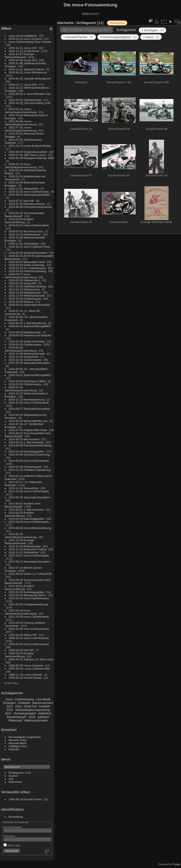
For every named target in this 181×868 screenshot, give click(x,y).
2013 (10, 710)
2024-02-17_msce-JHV (23, 85)
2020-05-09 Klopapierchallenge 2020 (31, 158)
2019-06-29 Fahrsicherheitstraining (30, 207)
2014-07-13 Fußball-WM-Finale (28, 430)
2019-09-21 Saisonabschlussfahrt (29, 195)
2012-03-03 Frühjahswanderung (28, 604)
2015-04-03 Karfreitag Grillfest (27, 381)
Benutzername (13, 827)
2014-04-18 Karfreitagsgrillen (27, 451)
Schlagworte (16, 773)
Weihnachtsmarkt (36, 720)
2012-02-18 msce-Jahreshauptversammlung (21, 612)
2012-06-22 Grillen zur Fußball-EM (30, 574)
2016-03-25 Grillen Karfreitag (27, 341)
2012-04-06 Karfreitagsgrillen (27, 592)
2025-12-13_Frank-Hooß (24, 51)
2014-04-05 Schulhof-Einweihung (29, 454)
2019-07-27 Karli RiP (22, 201)
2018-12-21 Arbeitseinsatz (25, 234)
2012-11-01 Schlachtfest (24, 552)
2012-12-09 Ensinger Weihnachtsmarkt (20, 542)
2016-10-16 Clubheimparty (25, 299)
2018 (32, 717)
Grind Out (30, 706)
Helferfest (45, 713)
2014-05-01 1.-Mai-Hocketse (26, 442)
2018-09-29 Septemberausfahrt (28, 253)
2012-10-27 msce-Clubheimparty (29, 555)
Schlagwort (86, 23)
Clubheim (24, 703)
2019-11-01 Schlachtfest (24, 188)
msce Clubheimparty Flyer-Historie (30, 42)
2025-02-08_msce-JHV (23, 60)
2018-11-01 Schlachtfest (24, 244)
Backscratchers (43, 703)
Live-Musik (43, 699)
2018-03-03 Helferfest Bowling (27, 271)
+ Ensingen (152, 30)
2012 (9, 706)
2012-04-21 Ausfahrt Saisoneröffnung (19, 587)
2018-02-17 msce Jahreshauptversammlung (21, 276)
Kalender (14, 749)
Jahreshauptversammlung (32, 710)
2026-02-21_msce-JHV (23, 48)
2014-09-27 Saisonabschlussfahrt (29, 409)
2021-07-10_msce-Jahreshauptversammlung (21, 129)
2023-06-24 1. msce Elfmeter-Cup (30, 94)
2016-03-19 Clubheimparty (25, 344)
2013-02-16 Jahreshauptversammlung (21, 535)
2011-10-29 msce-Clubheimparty (29, 616)
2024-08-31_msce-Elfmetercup (28, 72)
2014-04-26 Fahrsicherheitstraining (30, 445)
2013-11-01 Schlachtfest (24, 488)
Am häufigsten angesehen (25, 737)
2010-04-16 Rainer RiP (23, 635)
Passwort (9, 836)
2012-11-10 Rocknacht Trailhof (28, 549)
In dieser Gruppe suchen (90, 30)
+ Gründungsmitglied (118, 37)
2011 (8, 713)
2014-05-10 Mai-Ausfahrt (24, 439)
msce (9, 699)
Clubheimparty (24, 699)
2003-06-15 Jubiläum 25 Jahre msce (31, 659)
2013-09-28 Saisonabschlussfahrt (29, 497)
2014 (18, 706)
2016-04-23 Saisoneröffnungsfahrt (30, 326)
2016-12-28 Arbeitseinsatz (25, 292)
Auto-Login (12, 845)
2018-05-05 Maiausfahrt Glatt (27, 262)
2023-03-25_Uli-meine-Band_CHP (30, 103)
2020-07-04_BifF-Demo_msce (27, 155)
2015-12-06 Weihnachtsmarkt (27, 354)
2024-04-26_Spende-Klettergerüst (30, 78)
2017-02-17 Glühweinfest (24, 289)
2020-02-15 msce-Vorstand (25, 39)
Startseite (65, 23)
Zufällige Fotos (18, 746)
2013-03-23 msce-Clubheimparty (29, 522)
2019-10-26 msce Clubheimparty (29, 192)
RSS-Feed (15, 782)
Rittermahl (15, 720)
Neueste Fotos (18, 740)
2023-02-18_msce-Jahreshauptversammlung (21, 111)
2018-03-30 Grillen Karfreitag (27, 265)
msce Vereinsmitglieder (23, 36)
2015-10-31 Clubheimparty (25, 360)
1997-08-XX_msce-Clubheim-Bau (29, 668)
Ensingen (9, 703)
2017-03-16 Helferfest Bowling (27, 286)
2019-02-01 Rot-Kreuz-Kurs (26, 231)
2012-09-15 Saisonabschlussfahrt (29, 561)
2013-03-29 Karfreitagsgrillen (27, 519)
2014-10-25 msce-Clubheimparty (29, 402)
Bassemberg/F (17, 717)
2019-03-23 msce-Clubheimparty (29, 225)
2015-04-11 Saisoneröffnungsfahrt (30, 375)
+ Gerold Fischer (78, 37)
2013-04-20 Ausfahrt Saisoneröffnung (19, 514)
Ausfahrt (44, 706)
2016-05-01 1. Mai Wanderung (27, 323)
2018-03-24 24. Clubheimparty (27, 268)
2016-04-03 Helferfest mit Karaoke (30, 335)
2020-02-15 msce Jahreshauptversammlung (21, 166)
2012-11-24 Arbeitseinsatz (25, 546)
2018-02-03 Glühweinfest (24, 280)
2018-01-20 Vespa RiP (23, 283)
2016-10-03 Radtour (21, 302)
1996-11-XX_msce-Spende (25, 675)
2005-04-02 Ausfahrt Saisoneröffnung (19, 655)
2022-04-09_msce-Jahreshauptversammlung (21, 123)
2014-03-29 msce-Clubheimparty (29, 461)
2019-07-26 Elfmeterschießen (27, 204)
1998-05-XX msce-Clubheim (26, 665)
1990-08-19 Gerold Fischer (25, 678)
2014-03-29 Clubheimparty (25, 467)
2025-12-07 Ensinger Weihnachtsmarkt (20, 55)
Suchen (13, 776)
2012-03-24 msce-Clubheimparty (29, 598)
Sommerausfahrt (25, 713)
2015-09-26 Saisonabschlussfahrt (29, 363)
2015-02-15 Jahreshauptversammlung (21, 389)
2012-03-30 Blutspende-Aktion (27, 595)
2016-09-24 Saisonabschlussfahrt (29, 305)
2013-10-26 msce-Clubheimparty (29, 491)
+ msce (151, 37)
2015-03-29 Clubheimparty (25, 384)
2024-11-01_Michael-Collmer (27, 69)
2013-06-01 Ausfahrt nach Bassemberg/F (23, 505)
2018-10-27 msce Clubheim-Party (29, 247)
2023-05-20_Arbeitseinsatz (25, 100)
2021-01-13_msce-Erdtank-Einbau (30, 146)
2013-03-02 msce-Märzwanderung (30, 528)
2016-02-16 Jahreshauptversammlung (21, 349)
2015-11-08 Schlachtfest (24, 357)
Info (11, 779)
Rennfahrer (117, 23)
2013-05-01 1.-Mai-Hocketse (26, 509)
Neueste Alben (18, 743)
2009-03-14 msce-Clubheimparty (29, 644)
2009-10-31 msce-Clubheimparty (29, 638)
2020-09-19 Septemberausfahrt (28, 152)
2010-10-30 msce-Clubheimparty (29, 629)
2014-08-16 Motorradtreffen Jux (28, 421)
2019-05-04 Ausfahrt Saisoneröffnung (19, 221)
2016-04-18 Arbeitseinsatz (25, 332)
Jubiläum (43, 717)
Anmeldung (16, 817)
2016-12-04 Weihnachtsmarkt (27, 295)
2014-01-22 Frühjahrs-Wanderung (30, 470)
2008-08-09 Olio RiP (21, 650)
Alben (6, 28)
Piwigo (176, 864)
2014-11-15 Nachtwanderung (27, 399)
